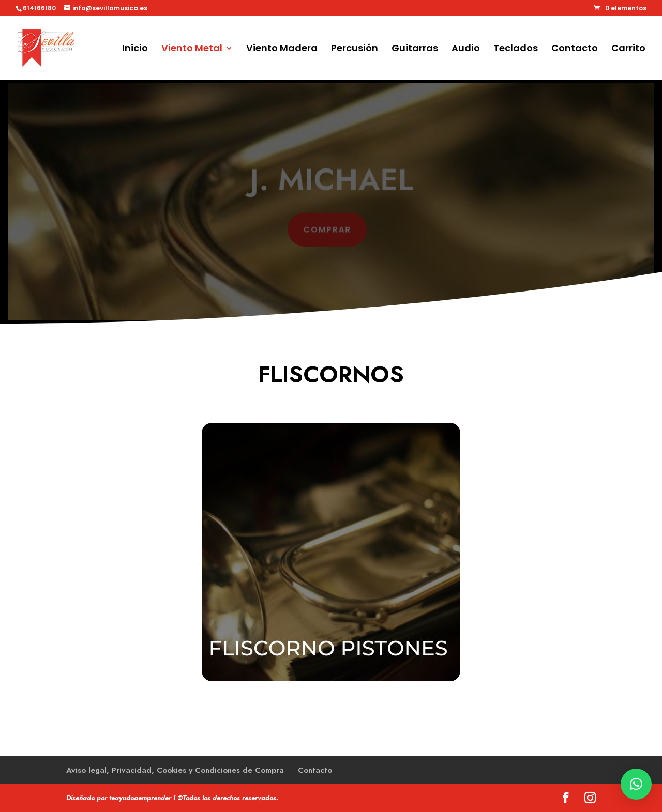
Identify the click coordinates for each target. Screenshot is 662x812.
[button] (636, 784)
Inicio (135, 49)
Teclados (516, 49)
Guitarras (415, 49)
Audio (466, 49)
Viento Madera (282, 49)
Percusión (355, 49)
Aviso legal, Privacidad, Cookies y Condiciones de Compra (175, 770)
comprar (327, 229)
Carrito (628, 49)
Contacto (575, 49)
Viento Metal (192, 49)
